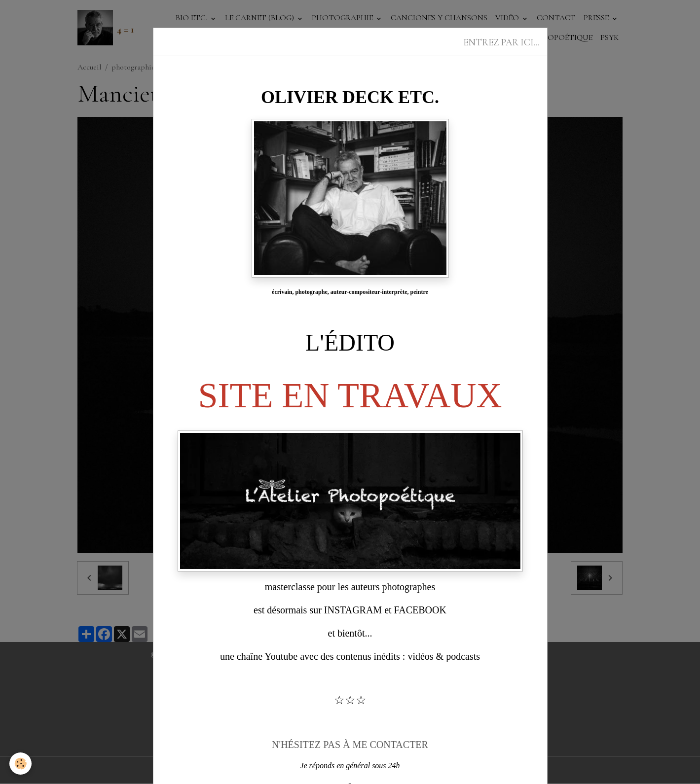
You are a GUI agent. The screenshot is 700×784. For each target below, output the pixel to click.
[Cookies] (21, 764)
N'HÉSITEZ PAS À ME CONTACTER (350, 745)
